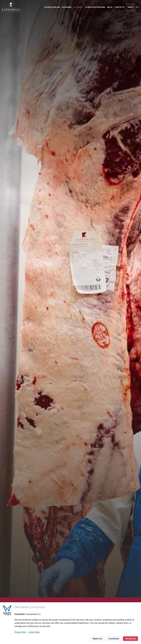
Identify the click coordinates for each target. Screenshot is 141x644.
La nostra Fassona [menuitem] (95, 7)
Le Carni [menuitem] (78, 7)
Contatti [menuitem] (119, 7)
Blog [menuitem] (110, 7)
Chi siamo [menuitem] (67, 7)
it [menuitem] (137, 7)
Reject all (97, 639)
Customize (114, 639)
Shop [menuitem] (130, 7)
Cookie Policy (34, 632)
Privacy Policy (20, 632)
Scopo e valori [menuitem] (52, 7)
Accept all (130, 639)
